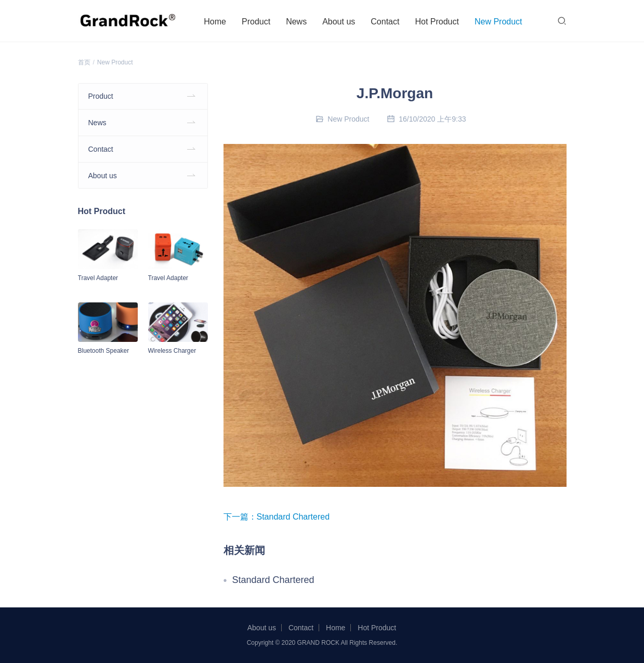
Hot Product (440, 22)
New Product (501, 22)
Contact (388, 22)
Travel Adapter (98, 278)
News (299, 22)
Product (259, 22)
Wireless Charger (172, 351)
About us (341, 22)
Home (218, 22)
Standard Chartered (293, 517)
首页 (84, 62)
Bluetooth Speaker (104, 351)
